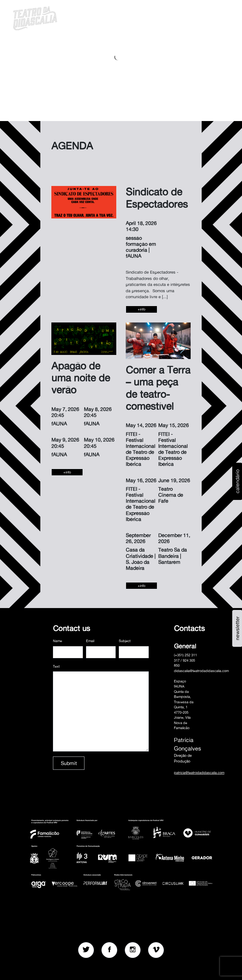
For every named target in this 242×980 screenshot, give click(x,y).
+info (141, 309)
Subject (125, 641)
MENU (219, 17)
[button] (179, 17)
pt (195, 17)
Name (58, 641)
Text (56, 666)
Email (90, 641)
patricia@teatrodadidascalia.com (199, 773)
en (203, 17)
